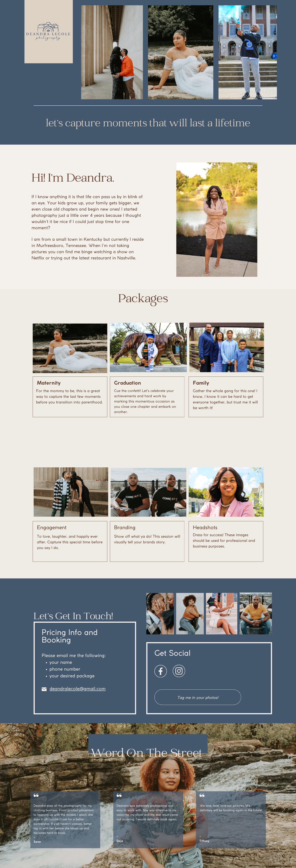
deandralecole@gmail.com (78, 689)
